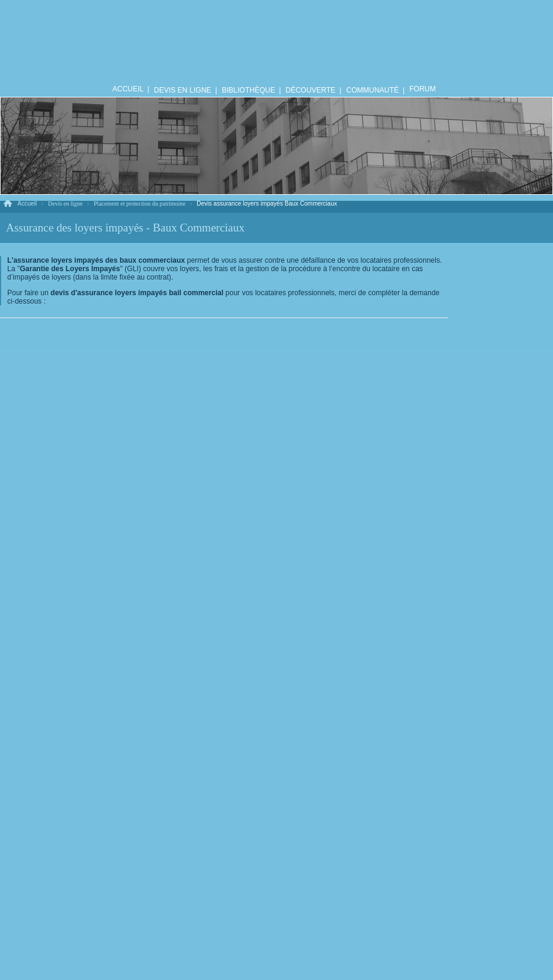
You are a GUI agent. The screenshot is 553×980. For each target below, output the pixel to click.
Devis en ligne (66, 204)
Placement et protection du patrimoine (140, 204)
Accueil (27, 204)
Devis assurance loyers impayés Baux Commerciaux (267, 204)
